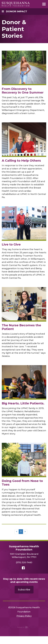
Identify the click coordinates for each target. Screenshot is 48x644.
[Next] (25, 532)
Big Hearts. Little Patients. (23, 403)
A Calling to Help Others (21, 161)
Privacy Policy (24, 616)
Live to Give (11, 244)
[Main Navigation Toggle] (44, 4)
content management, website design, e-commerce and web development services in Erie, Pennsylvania (24, 627)
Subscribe (24, 590)
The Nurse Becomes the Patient (21, 327)
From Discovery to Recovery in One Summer (23, 91)
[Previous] (17, 532)
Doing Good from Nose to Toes (22, 483)
